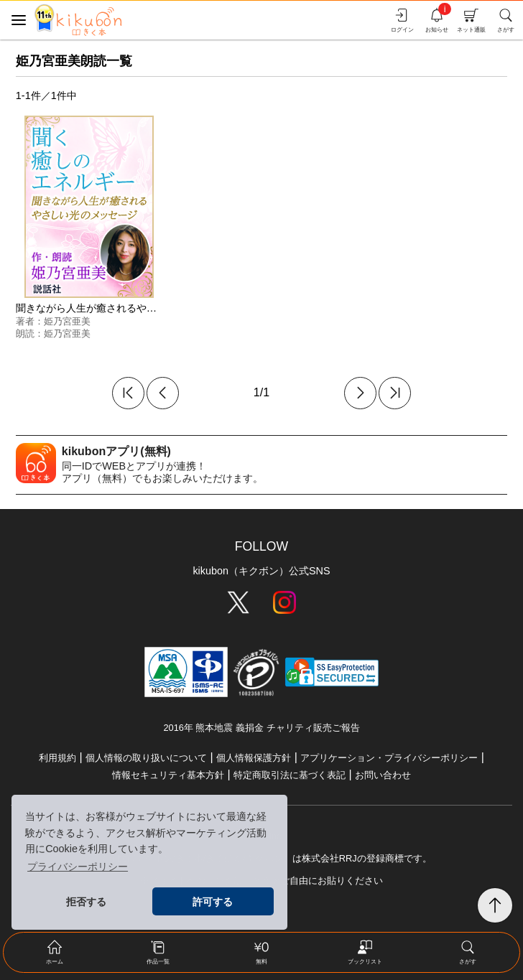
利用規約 (57, 758)
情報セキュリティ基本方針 (168, 775)
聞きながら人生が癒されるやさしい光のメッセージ (131, 308)
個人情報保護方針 (254, 758)
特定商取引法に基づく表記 (290, 775)
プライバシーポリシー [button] (78, 867)
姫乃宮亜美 (67, 321)
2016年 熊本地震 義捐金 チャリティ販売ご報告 (261, 728)
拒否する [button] (86, 902)
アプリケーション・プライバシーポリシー (389, 758)
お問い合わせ (383, 775)
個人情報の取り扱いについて (146, 758)
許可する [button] (213, 902)
